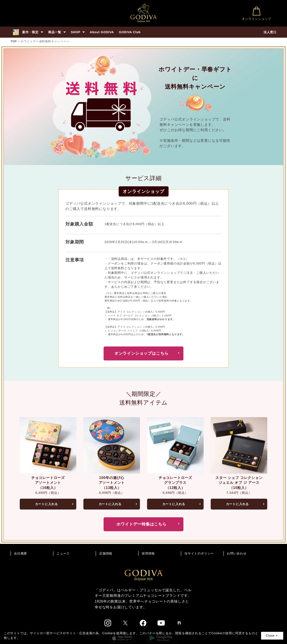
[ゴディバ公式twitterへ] (125, 623)
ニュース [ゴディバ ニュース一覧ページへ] (63, 553)
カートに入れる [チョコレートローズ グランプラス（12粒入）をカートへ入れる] (174, 504)
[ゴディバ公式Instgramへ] (108, 623)
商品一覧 (57, 32)
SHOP (78, 32)
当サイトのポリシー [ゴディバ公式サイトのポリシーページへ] (199, 553)
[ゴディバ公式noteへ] (179, 623)
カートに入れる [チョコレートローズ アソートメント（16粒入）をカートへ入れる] (47, 504)
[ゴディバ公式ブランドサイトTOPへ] (143, 575)
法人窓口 (270, 32)
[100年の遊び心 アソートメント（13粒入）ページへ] (112, 445)
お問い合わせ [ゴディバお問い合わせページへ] (237, 553)
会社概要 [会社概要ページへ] (21, 553)
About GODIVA (102, 32)
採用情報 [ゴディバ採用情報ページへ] (148, 553)
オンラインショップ (257, 14)
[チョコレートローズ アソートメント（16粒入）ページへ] (48, 445)
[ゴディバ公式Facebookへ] (143, 623)
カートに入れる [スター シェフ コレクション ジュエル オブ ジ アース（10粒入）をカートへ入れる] (238, 504)
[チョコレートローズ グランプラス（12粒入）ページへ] (175, 445)
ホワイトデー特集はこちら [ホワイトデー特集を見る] (142, 524)
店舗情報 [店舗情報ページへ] (106, 553)
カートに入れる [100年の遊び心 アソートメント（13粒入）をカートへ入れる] (110, 504)
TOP (14, 41)
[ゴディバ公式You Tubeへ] (161, 623)
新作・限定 (28, 32)
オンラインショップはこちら (142, 353)
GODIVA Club (130, 32)
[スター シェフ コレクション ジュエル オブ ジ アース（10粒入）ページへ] (239, 445)
